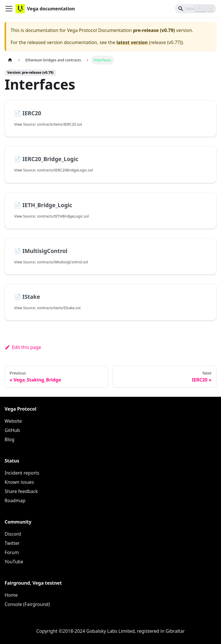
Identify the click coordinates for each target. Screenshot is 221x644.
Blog (9, 439)
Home (11, 595)
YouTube (14, 562)
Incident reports (22, 473)
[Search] (196, 9)
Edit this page (23, 347)
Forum (12, 552)
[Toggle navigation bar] (9, 9)
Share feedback (21, 491)
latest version (132, 42)
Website (13, 421)
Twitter (12, 543)
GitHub (12, 430)
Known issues (19, 482)
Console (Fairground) (27, 604)
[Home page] (10, 60)
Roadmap (15, 501)
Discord (13, 534)
